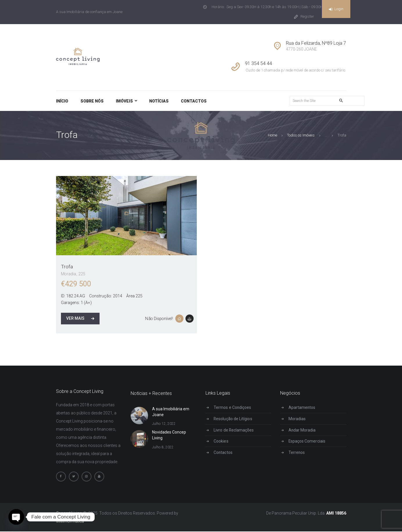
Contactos (224, 453)
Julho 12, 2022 (164, 424)
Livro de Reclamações (234, 430)
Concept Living (69, 514)
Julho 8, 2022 (163, 447)
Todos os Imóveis (301, 135)
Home (273, 135)
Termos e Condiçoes (233, 408)
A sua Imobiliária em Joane (171, 412)
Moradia (69, 274)
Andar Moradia (303, 430)
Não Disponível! (159, 319)
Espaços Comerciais (308, 441)
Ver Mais (75, 319)
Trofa (67, 267)
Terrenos (297, 453)
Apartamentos (303, 408)
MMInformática (70, 522)
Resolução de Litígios (233, 419)
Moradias (298, 419)
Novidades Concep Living (169, 435)
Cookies (221, 441)
